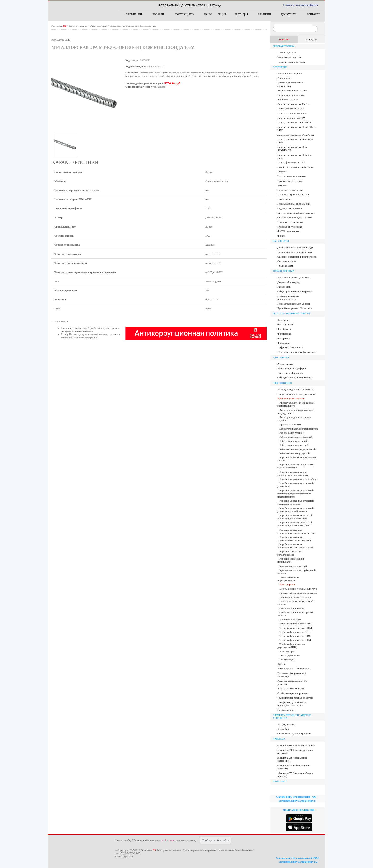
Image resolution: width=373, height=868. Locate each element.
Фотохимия (284, 343)
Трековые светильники (290, 222)
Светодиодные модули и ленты (295, 217)
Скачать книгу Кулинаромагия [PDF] (297, 797)
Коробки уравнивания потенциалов (291, 560)
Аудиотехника (285, 364)
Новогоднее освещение (290, 181)
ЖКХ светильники (288, 99)
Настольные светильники (291, 176)
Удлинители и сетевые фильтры (295, 698)
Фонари (282, 236)
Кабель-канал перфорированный (297, 449)
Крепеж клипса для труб (293, 566)
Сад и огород (281, 241)
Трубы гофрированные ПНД (295, 640)
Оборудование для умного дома (295, 377)
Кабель (281, 664)
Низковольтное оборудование (294, 668)
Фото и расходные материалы (291, 314)
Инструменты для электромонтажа (297, 394)
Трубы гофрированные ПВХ (295, 636)
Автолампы (284, 78)
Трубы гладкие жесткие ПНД (296, 628)
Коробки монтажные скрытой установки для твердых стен (295, 524)
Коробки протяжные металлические (290, 553)
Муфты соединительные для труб (298, 589)
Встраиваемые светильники (293, 90)
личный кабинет (99, 334)
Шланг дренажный (290, 655)
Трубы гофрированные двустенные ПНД (291, 646)
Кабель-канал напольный (293, 441)
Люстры (282, 172)
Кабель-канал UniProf (291, 433)
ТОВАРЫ (284, 39)
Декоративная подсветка (291, 95)
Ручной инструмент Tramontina (295, 308)
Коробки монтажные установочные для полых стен (294, 538)
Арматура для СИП (290, 424)
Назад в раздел (60, 322)
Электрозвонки (286, 710)
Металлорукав (148, 26)
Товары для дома (284, 271)
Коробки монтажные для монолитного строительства (293, 473)
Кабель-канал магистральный (296, 437)
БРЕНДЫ (311, 39)
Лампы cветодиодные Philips (293, 104)
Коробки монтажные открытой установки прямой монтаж (296, 510)
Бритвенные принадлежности (294, 277)
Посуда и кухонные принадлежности (288, 297)
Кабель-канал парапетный (294, 445)
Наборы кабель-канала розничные (298, 593)
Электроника (281, 358)
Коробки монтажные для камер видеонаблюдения (296, 466)
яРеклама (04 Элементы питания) (296, 745)
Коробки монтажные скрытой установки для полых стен (295, 517)
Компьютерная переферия (292, 368)
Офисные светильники (290, 190)
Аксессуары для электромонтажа (296, 389)
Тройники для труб (290, 619)
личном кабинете (83, 331)
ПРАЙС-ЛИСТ (280, 782)
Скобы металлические (292, 608)
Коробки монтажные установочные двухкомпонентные (296, 531)
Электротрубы (287, 660)
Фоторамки (284, 338)
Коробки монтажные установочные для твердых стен (295, 546)
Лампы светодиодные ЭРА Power (296, 135)
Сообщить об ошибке (216, 840)
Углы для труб (287, 651)
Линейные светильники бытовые (296, 167)
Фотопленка (284, 334)
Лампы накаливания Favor (292, 113)
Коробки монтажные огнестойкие (298, 479)
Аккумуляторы (286, 724)
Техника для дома (287, 52)
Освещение (280, 67)
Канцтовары (284, 287)
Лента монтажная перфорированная (288, 579)
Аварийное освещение (290, 73)
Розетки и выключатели (291, 688)
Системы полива (287, 261)
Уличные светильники (290, 227)
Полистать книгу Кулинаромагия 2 (298, 862)
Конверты (283, 320)
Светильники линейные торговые (296, 213)
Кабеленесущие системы (124, 26)
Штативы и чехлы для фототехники (297, 352)
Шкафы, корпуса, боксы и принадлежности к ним (292, 704)
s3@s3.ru (128, 856)
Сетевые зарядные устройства (294, 733)
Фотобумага (284, 329)
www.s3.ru (234, 850)
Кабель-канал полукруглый (294, 453)
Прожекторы (284, 199)
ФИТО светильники (289, 231)
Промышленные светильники (294, 204)
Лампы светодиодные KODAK (294, 122)
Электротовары (99, 26)
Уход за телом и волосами (292, 62)
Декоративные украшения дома (295, 252)
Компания (59, 26)
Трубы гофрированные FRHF (296, 632)
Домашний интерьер (289, 282)
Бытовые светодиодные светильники (290, 84)
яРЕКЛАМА (279, 739)
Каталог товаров (78, 26)
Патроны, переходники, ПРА (293, 194)
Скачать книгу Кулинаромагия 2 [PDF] (298, 858)
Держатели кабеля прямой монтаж (299, 429)
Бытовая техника (284, 46)
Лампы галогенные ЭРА (291, 109)
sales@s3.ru (91, 338)
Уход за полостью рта (289, 57)
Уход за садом (285, 266)
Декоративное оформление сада (295, 247)
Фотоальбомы (285, 324)
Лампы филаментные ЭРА (292, 162)
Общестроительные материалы (295, 291)
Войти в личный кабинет (301, 5)
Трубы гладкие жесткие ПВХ (296, 624)
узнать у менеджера (154, 87)
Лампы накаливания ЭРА (291, 118)
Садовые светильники (290, 208)
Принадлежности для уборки (294, 304)
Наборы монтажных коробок (295, 597)
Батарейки (283, 729)
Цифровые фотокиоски (290, 347)
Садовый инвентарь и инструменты (297, 257)
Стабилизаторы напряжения (293, 693)
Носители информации (290, 373)
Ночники (282, 185)
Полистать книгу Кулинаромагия (297, 801)
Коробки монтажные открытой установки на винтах (296, 502)
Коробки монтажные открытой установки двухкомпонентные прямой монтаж (296, 494)
